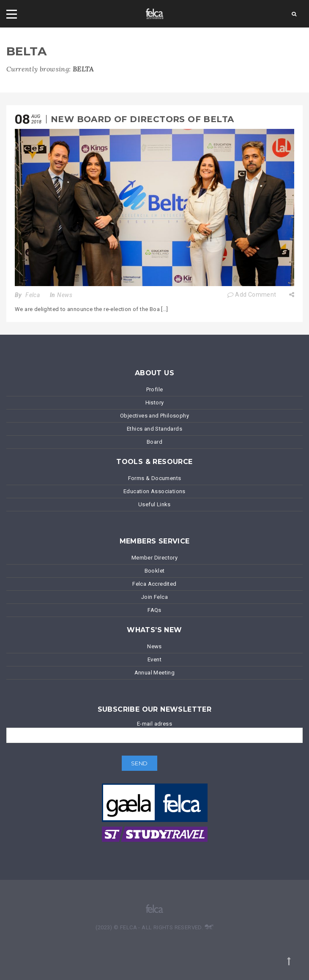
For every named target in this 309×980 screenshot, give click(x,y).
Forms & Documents (155, 478)
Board (154, 442)
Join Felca (154, 597)
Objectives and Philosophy (154, 416)
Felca (33, 295)
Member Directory (154, 558)
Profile (155, 389)
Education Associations (154, 491)
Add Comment (252, 295)
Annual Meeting (155, 673)
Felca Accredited (154, 584)
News (65, 295)
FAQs (154, 610)
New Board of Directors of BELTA (142, 119)
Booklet (155, 571)
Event (154, 659)
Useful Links (154, 504)
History (155, 403)
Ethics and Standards (154, 429)
